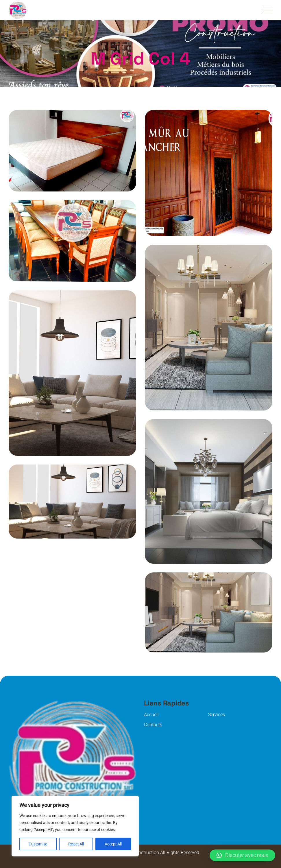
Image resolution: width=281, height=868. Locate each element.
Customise (38, 844)
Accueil (151, 715)
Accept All (113, 844)
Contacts (153, 725)
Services (217, 715)
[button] (242, 855)
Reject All (76, 844)
